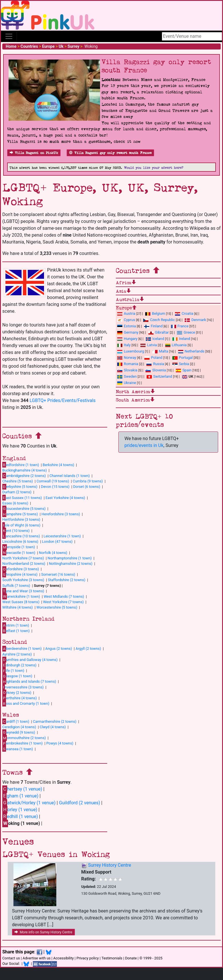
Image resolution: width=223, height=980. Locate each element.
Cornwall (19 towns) (53, 481)
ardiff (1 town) (16, 721)
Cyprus (126, 320)
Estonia (127, 326)
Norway (127, 358)
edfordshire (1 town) (21, 465)
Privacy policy (87, 958)
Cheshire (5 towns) (18, 481)
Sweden (127, 376)
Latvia (149, 345)
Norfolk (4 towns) (53, 553)
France (180, 326)
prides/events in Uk (144, 445)
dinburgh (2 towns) (19, 665)
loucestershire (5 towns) (24, 508)
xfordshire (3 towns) (21, 569)
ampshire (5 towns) (20, 514)
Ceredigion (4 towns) (19, 727)
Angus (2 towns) (58, 649)
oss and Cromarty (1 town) (26, 704)
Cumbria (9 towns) (88, 481)
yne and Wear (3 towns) (23, 591)
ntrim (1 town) (16, 625)
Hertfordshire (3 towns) (21, 519)
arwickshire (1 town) (21, 596)
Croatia (184, 313)
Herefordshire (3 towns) (61, 514)
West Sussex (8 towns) (21, 602)
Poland (153, 358)
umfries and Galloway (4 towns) (30, 660)
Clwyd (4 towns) (53, 727)
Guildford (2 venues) (79, 803)
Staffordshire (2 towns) (66, 580)
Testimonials (112, 958)
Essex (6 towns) (15, 503)
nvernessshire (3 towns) (23, 687)
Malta (160, 351)
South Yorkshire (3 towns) (23, 580)
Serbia (181, 364)
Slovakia (127, 370)
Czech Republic (159, 320)
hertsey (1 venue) (22, 789)
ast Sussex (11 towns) (22, 498)
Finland (153, 326)
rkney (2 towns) (17, 692)
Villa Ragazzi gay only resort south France (110, 153)
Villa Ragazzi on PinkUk (34, 153)
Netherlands (191, 351)
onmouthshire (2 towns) (24, 738)
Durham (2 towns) (17, 492)
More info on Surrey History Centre (43, 932)
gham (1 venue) (20, 796)
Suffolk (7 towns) (16, 586)
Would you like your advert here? (154, 168)
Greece (186, 332)
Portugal (183, 358)
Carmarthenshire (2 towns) (55, 721)
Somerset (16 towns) (58, 574)
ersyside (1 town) (19, 547)
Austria (126, 313)
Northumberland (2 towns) (24, 564)
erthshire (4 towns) (20, 698)
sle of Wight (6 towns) (21, 525)
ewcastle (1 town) (19, 553)
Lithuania (176, 345)
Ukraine (127, 383)
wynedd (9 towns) (19, 732)
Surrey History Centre (110, 865)
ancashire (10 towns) (21, 536)
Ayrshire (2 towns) (17, 654)
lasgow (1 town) (17, 676)
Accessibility (63, 958)
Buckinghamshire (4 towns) (25, 470)
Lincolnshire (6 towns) (20, 542)
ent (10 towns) (16, 530)
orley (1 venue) (20, 810)
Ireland (181, 339)
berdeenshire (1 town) (22, 649)
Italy (124, 345)
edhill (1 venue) (20, 816)
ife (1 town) (13, 671)
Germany (128, 332)
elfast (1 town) (16, 631)
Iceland (155, 339)
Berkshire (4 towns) (58, 465)
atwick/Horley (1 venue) (29, 803)
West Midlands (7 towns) (64, 596)
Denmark (195, 320)
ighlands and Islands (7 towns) (29, 682)
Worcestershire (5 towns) (57, 607)
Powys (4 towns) (60, 743)
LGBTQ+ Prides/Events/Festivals (62, 400)
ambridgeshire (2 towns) (24, 476)
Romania (128, 364)
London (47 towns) (57, 542)
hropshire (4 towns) (20, 575)
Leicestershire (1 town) (62, 536)
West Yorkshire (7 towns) (63, 602)
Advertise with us (37, 958)
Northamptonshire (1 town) (69, 558)
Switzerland (159, 376)
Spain (184, 370)
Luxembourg (131, 351)
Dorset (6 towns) (87, 487)
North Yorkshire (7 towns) (23, 558)
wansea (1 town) (18, 749)
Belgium (155, 313)
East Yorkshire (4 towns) (65, 498)
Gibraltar (159, 332)
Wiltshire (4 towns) (18, 607)
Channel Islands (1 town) (70, 476)
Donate (131, 958)
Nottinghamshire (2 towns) (71, 564)
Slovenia (156, 370)
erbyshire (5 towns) (20, 487)
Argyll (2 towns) (88, 649)
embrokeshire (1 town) (22, 743)
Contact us (11, 958)
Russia (155, 364)
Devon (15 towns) (55, 487)
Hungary (127, 339)
